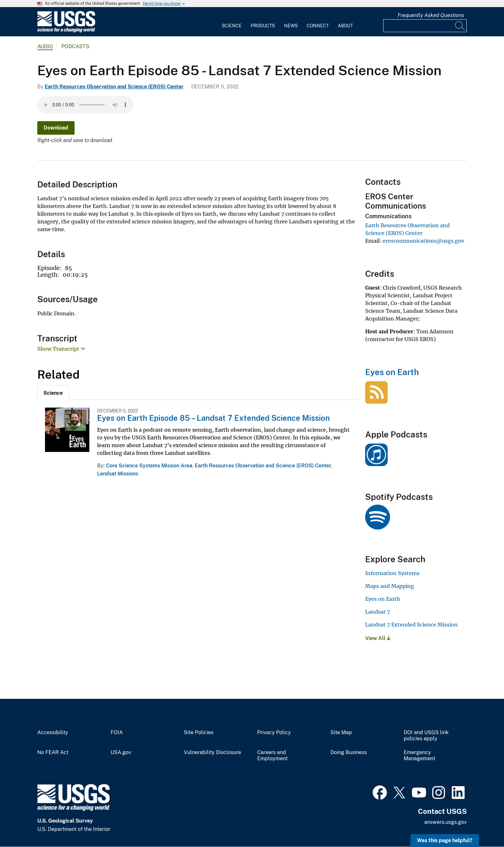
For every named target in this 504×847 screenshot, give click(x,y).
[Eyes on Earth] (376, 400)
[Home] (66, 31)
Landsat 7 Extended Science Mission (411, 625)
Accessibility (53, 733)
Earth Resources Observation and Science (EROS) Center (114, 87)
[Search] (460, 26)
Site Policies (199, 733)
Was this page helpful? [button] (445, 840)
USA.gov (121, 752)
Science (232, 26)
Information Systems (392, 573)
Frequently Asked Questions (431, 15)
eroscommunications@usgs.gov (423, 241)
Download (56, 128)
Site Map (341, 733)
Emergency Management (419, 756)
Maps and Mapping (390, 586)
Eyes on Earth (392, 372)
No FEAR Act (53, 752)
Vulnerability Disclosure (212, 752)
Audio (45, 46)
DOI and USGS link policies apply (426, 736)
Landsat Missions (118, 474)
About (345, 26)
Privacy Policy (274, 733)
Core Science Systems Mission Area (149, 466)
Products (263, 26)
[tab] (53, 392)
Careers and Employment (272, 756)
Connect (318, 26)
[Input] (425, 26)
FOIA (117, 733)
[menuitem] (232, 22)
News (291, 26)
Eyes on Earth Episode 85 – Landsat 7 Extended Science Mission (213, 418)
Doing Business (349, 752)
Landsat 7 (378, 612)
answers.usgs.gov (446, 822)
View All (378, 638)
